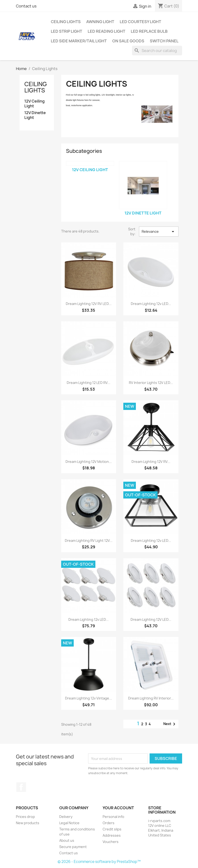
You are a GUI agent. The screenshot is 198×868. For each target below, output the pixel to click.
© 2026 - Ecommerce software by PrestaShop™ (99, 862)
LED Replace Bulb (149, 31)
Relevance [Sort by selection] (159, 232)
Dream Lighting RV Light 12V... (89, 541)
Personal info (113, 817)
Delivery (66, 817)
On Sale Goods (128, 41)
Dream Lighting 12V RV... (151, 462)
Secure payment (73, 847)
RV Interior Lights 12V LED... (151, 383)
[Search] (157, 51)
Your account (118, 808)
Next (170, 724)
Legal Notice (69, 823)
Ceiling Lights (66, 22)
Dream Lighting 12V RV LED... (89, 304)
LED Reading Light (106, 31)
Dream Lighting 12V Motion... (89, 462)
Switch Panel (164, 41)
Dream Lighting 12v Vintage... (89, 698)
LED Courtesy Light (140, 22)
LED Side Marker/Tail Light (79, 41)
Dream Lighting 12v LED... (151, 304)
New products (28, 823)
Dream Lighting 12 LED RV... (89, 383)
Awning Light (100, 22)
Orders (109, 823)
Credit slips (112, 829)
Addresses (112, 835)
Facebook (21, 787)
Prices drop (25, 817)
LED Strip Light (66, 31)
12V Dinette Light (35, 115)
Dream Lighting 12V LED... (151, 619)
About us (67, 840)
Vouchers (111, 842)
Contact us (26, 6)
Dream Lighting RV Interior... (151, 698)
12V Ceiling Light (34, 104)
